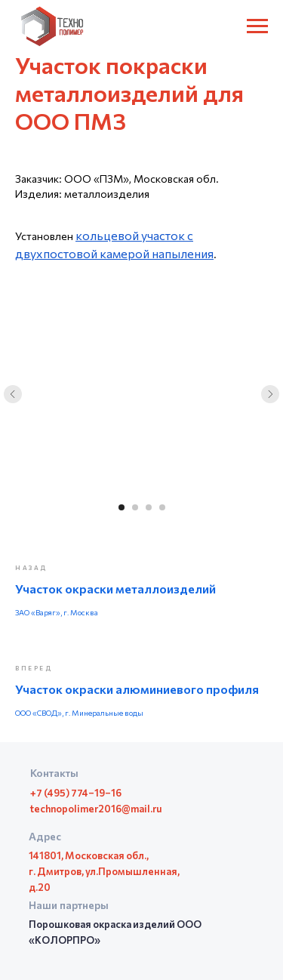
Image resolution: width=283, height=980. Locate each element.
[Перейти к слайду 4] (162, 507)
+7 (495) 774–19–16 (76, 793)
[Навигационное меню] (257, 26)
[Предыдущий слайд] (13, 394)
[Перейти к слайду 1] (122, 507)
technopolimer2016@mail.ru (96, 809)
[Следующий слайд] (270, 394)
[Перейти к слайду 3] (149, 507)
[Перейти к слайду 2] (135, 507)
